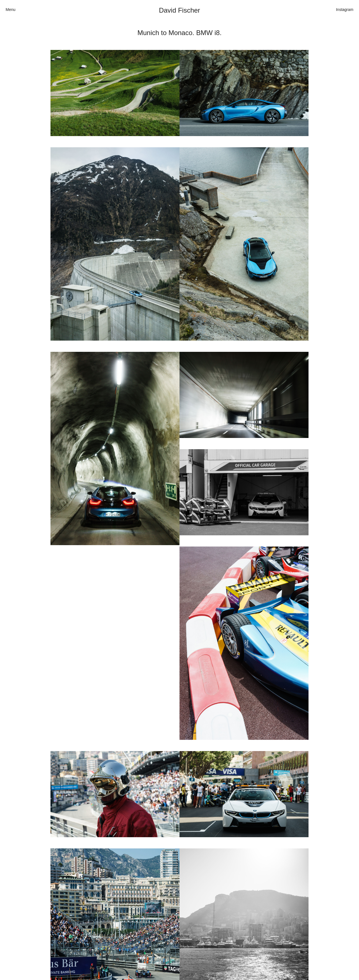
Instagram (345, 10)
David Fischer (180, 10)
